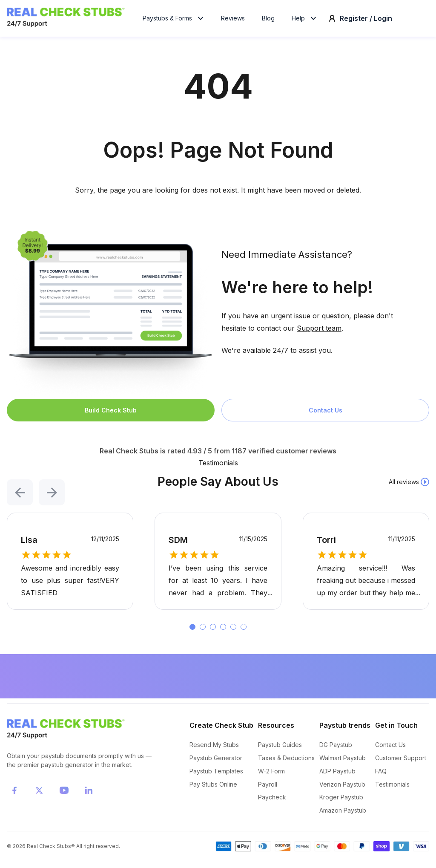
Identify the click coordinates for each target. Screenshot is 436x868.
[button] (20, 491)
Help (305, 20)
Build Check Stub (111, 415)
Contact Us (325, 415)
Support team (319, 333)
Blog (268, 21)
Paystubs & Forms (174, 20)
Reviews (233, 21)
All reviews (404, 487)
